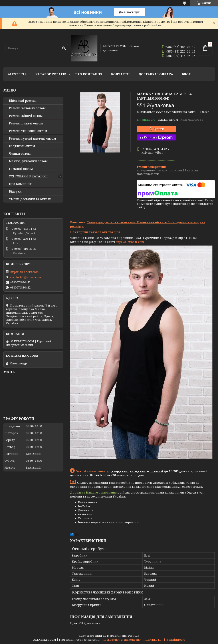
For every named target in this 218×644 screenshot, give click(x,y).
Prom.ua (134, 636)
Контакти (120, 74)
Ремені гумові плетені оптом (32, 138)
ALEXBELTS (17, 74)
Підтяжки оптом (22, 146)
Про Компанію (89, 74)
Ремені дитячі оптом (26, 123)
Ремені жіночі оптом (26, 116)
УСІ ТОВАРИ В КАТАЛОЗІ (28, 176)
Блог (186, 74)
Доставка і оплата (156, 74)
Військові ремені (23, 101)
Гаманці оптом (21, 169)
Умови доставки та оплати (30, 199)
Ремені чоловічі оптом (27, 108)
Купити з (158, 137)
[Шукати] (64, 48)
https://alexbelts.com (130, 242)
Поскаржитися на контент (122, 640)
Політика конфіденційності (164, 640)
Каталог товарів (51, 74)
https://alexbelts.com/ (25, 272)
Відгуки (15, 191)
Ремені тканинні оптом (28, 131)
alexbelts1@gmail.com (25, 277)
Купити (158, 129)
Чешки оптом (20, 154)
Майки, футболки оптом (28, 161)
